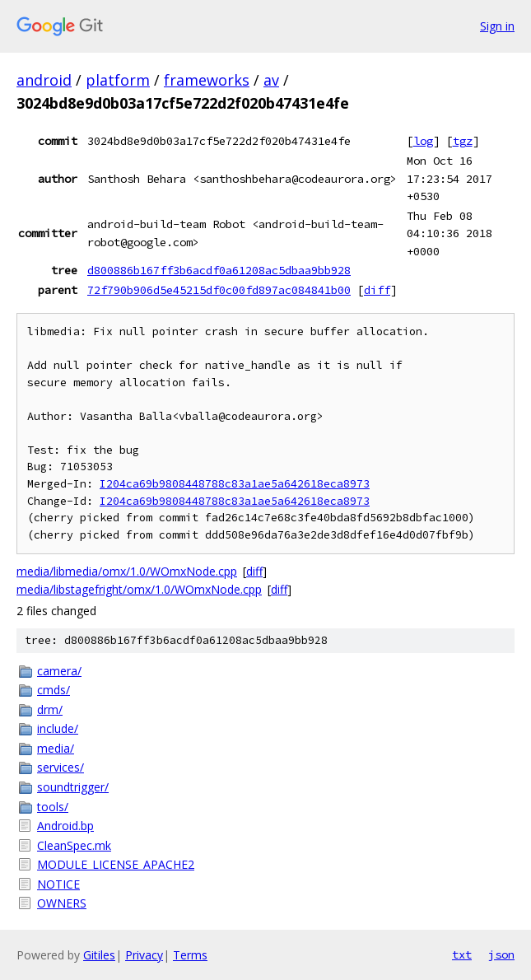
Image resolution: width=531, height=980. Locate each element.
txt (462, 954)
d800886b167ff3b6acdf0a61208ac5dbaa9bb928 (219, 270)
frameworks (207, 80)
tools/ (53, 807)
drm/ (50, 709)
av (271, 80)
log (423, 141)
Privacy (144, 955)
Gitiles (99, 955)
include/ (58, 728)
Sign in (497, 26)
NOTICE (58, 884)
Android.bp (65, 826)
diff (377, 290)
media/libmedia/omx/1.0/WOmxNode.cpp (127, 571)
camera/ (59, 671)
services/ (61, 767)
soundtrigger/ (73, 787)
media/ (56, 748)
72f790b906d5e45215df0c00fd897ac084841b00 (219, 290)
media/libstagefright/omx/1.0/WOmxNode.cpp (139, 589)
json (501, 954)
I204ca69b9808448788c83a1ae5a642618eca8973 (235, 484)
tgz (463, 141)
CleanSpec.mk (74, 845)
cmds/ (54, 690)
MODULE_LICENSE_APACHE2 (116, 864)
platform (118, 80)
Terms (190, 955)
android (44, 80)
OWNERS (62, 903)
